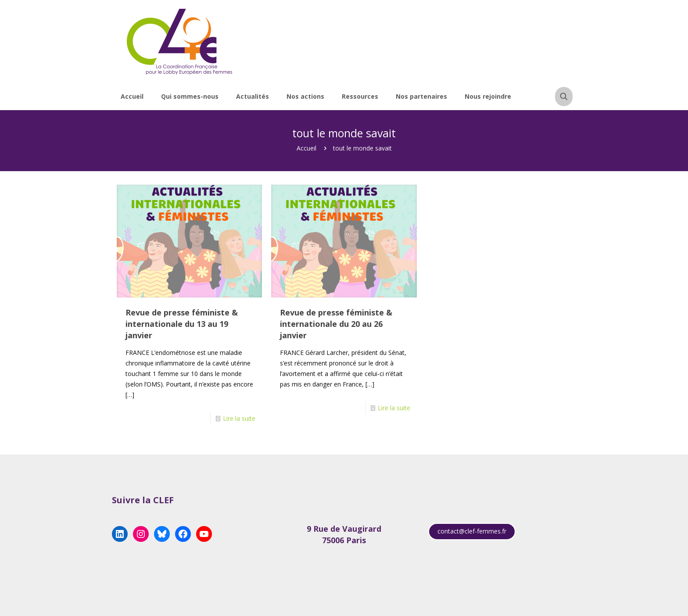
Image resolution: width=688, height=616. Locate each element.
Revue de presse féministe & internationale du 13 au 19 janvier (182, 324)
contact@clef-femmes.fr (472, 531)
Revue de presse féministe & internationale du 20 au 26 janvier (336, 324)
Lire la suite (239, 418)
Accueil (306, 148)
